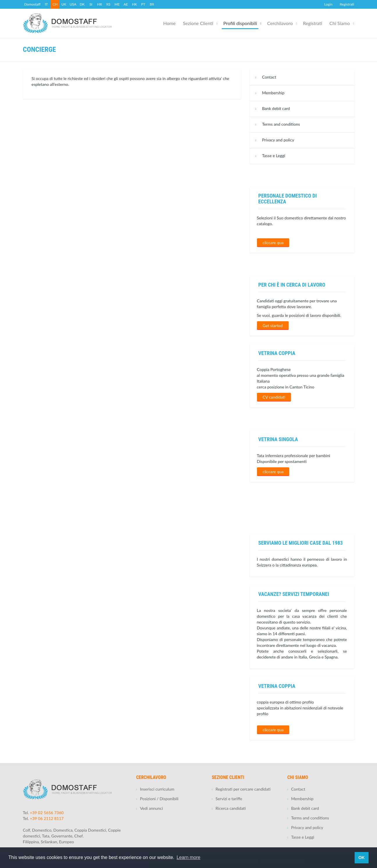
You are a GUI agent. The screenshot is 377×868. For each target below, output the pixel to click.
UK (64, 4)
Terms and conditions (281, 124)
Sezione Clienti (198, 23)
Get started (273, 325)
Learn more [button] (188, 857)
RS (108, 4)
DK (82, 4)
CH (55, 4)
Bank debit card (276, 108)
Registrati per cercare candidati (243, 789)
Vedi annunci (151, 808)
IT (46, 4)
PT (143, 4)
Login (328, 4)
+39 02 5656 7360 (47, 813)
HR (100, 4)
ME (117, 4)
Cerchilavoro (280, 23)
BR (152, 4)
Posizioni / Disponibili (159, 799)
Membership (273, 93)
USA (73, 4)
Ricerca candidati (231, 808)
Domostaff (33, 4)
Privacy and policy (278, 140)
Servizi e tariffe (229, 799)
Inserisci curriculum (157, 789)
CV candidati (274, 397)
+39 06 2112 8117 (47, 818)
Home (170, 23)
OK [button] (362, 858)
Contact (269, 77)
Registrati (347, 4)
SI (91, 4)
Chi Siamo (340, 23)
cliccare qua (273, 243)
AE (126, 4)
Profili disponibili (240, 23)
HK (134, 4)
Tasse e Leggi (274, 156)
